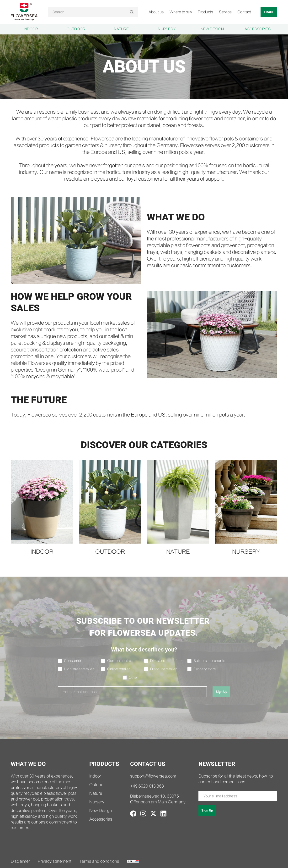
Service (225, 12)
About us (156, 12)
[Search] (132, 12)
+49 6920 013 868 (147, 786)
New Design (212, 29)
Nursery (167, 29)
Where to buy (181, 12)
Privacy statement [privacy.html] (55, 861)
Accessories (258, 29)
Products (205, 12)
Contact (244, 12)
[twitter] (153, 813)
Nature (121, 29)
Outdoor (76, 29)
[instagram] (143, 813)
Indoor (31, 29)
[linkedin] (163, 813)
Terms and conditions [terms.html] (99, 861)
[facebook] (133, 813)
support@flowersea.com (153, 776)
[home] (24, 12)
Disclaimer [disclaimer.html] (20, 861)
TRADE (269, 12)
